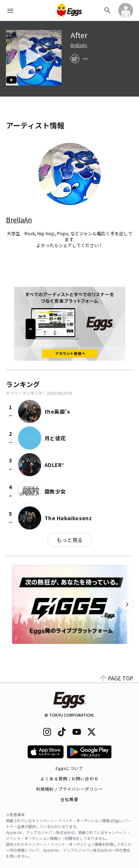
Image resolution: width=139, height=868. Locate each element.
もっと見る (70, 540)
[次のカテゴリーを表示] (127, 605)
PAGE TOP (117, 678)
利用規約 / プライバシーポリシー (69, 789)
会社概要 (69, 799)
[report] (85, 59)
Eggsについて (70, 768)
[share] (75, 59)
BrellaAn (79, 45)
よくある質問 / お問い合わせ (69, 778)
